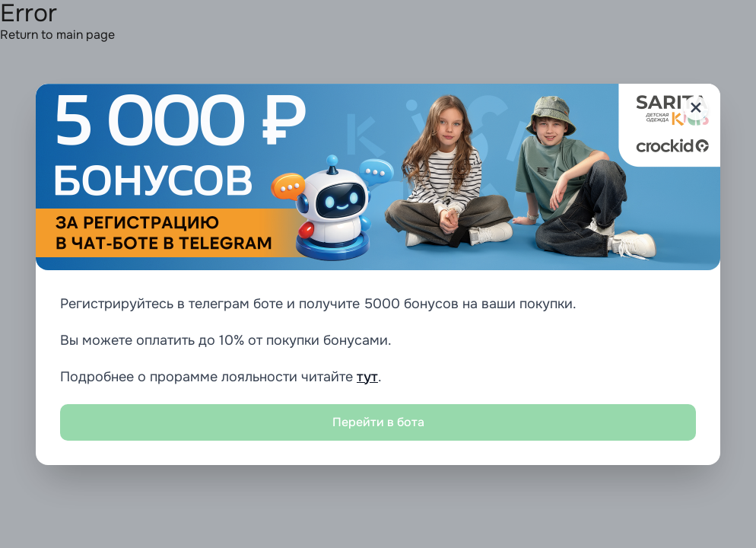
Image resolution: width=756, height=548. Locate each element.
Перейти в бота (378, 422)
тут (367, 377)
